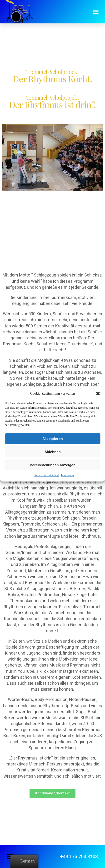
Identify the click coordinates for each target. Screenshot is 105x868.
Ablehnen (53, 452)
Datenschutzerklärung (46, 475)
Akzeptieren (53, 439)
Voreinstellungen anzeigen (53, 465)
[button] (98, 393)
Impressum (67, 475)
